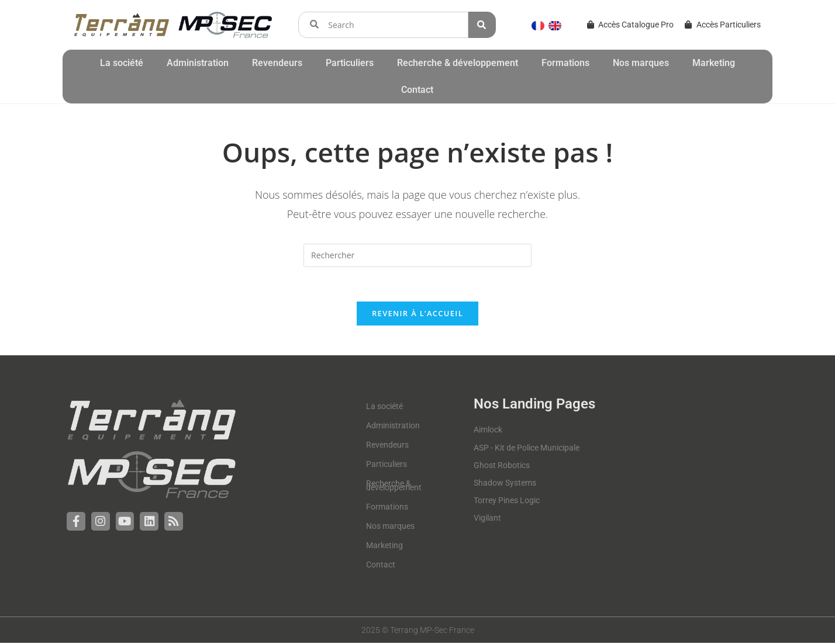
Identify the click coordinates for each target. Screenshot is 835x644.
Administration (198, 63)
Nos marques (641, 63)
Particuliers (350, 63)
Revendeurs (277, 63)
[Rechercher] (482, 25)
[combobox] (383, 25)
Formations (565, 63)
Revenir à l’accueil (417, 314)
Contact (417, 90)
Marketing (714, 63)
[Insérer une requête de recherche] (417, 255)
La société (122, 63)
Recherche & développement (458, 63)
